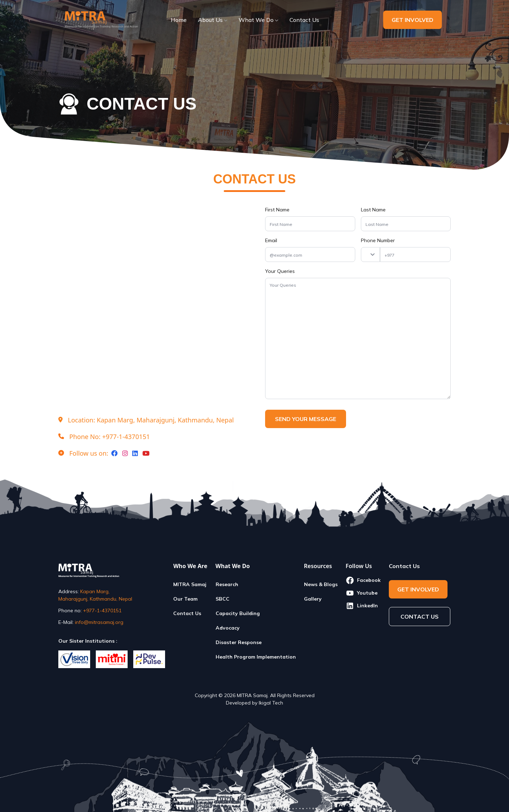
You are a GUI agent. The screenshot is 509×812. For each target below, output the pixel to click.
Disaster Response (239, 642)
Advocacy (228, 628)
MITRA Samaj (190, 584)
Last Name (373, 210)
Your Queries (280, 271)
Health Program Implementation (256, 657)
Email (271, 240)
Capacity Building (238, 613)
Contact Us (187, 613)
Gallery (313, 599)
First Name (277, 210)
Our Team (185, 599)
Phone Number (378, 240)
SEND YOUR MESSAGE (311, 419)
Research (227, 584)
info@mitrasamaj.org (99, 622)
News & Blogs (321, 584)
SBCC (223, 599)
